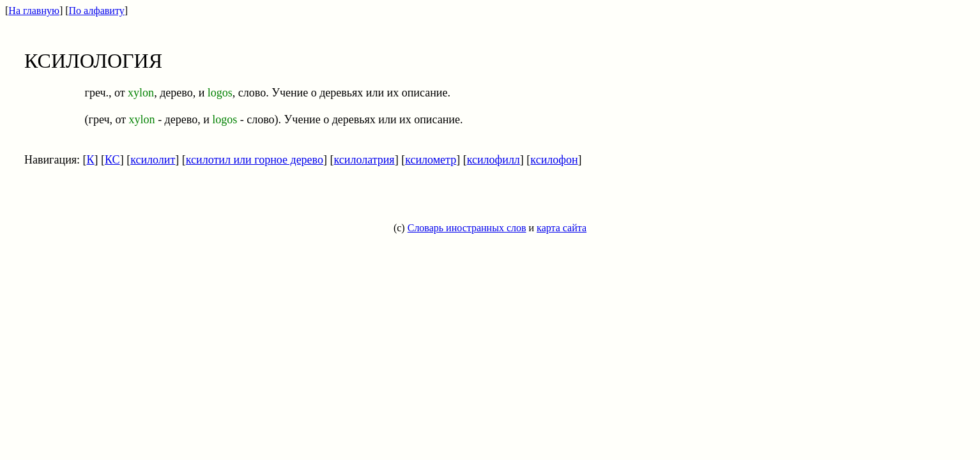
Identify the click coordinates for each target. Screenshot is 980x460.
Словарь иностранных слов (467, 228)
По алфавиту (97, 11)
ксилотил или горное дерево (255, 160)
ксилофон (554, 160)
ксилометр (431, 160)
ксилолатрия (364, 160)
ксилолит (153, 160)
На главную (34, 11)
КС (112, 160)
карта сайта (562, 228)
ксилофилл (494, 160)
